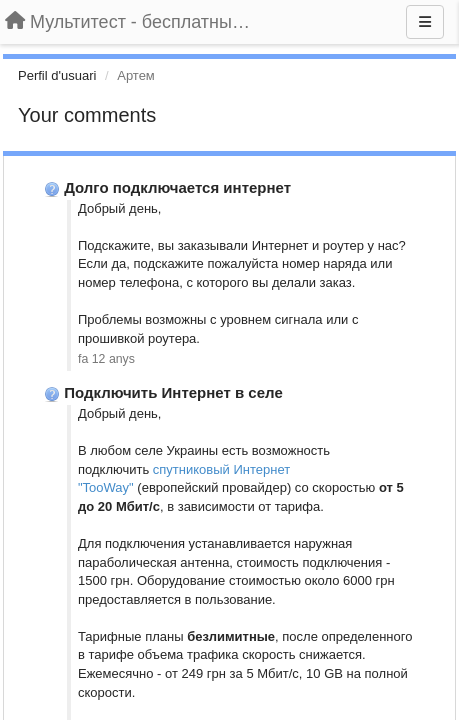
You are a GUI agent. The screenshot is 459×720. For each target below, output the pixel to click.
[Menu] (425, 22)
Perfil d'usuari (57, 75)
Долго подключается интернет (177, 187)
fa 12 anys (106, 359)
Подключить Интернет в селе (173, 392)
